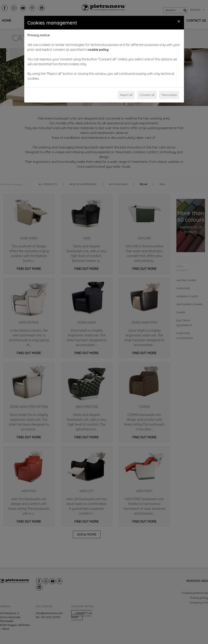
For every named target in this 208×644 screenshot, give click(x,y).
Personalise (169, 95)
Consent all (147, 95)
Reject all (126, 95)
